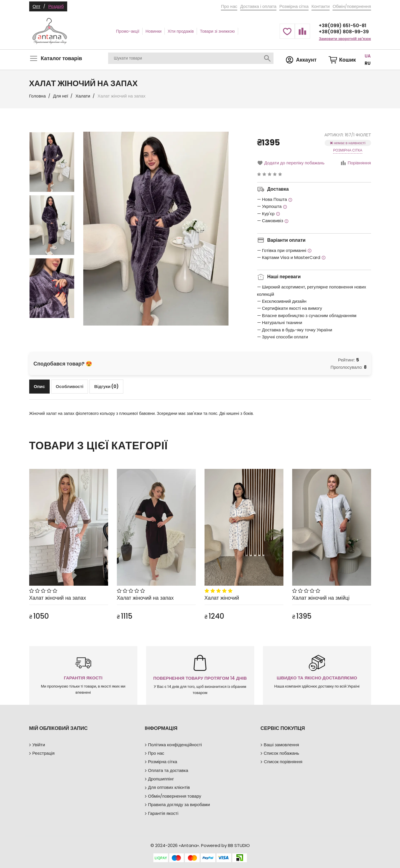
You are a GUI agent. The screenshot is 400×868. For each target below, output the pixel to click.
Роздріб (56, 6)
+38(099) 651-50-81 (343, 26)
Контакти (321, 6)
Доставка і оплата (258, 6)
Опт (37, 6)
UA (368, 56)
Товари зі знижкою (217, 31)
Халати (83, 96)
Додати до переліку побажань (291, 163)
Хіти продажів (181, 31)
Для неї (61, 96)
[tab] (39, 387)
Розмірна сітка (294, 6)
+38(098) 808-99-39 (344, 32)
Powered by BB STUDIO (225, 845)
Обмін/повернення (352, 6)
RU (368, 63)
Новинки (154, 31)
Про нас (229, 6)
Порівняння (356, 163)
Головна (38, 96)
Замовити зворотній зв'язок (345, 39)
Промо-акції (128, 31)
